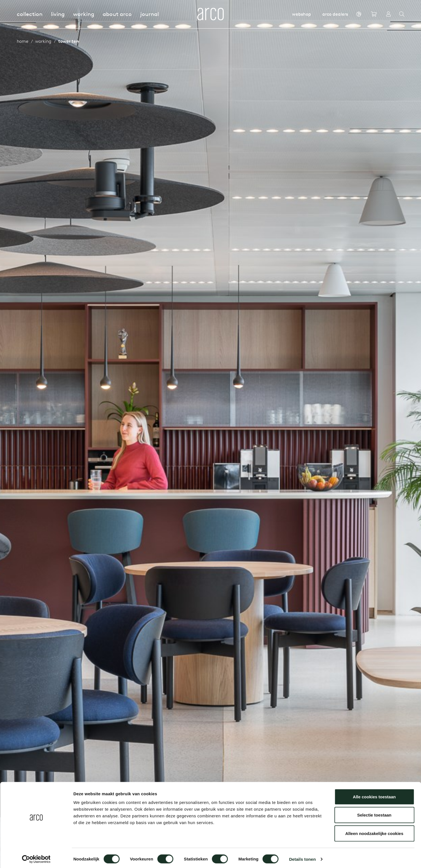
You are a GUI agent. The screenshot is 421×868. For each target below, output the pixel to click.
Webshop (302, 14)
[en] (359, 14)
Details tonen (302, 857)
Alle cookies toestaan (374, 795)
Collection (30, 14)
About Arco (117, 14)
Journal (150, 14)
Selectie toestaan (374, 813)
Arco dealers (335, 14)
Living (58, 14)
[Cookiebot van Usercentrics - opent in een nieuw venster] (36, 857)
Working (84, 14)
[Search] (402, 14)
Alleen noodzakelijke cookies (374, 831)
